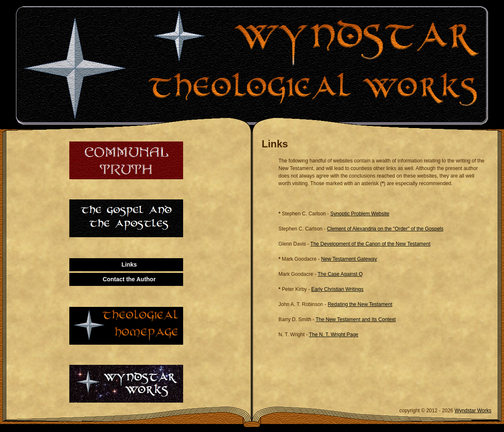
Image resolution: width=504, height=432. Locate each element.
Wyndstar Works (473, 411)
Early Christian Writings (337, 289)
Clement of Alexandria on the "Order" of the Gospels (385, 229)
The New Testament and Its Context (356, 319)
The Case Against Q (340, 274)
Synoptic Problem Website (360, 214)
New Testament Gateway (349, 259)
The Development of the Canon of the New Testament (370, 244)
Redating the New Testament (360, 304)
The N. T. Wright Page (334, 335)
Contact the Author (129, 279)
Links (129, 264)
